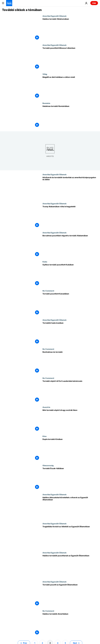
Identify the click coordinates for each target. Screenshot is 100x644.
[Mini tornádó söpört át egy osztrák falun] (70, 421)
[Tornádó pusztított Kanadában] (70, 304)
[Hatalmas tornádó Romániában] (70, 117)
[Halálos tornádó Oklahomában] (70, 29)
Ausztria (46, 407)
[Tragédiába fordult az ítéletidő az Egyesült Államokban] (70, 537)
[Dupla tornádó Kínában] (70, 450)
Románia (46, 103)
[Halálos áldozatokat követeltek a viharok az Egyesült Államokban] (70, 508)
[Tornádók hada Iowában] (70, 333)
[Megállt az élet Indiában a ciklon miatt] (70, 88)
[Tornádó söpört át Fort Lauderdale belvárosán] (70, 392)
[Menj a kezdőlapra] (9, 3)
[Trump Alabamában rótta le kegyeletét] (70, 217)
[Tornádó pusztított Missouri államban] (70, 59)
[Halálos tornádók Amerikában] (70, 624)
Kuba (45, 262)
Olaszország (48, 465)
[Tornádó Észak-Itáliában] (70, 479)
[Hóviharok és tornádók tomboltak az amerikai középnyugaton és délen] (70, 188)
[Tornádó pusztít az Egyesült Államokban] (70, 595)
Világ (45, 74)
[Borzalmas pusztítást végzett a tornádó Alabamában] (70, 246)
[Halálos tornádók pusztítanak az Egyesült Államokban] (70, 566)
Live (94, 3)
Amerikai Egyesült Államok (54, 16)
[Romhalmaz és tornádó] (70, 362)
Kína (44, 436)
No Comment (48, 291)
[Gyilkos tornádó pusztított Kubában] (70, 275)
